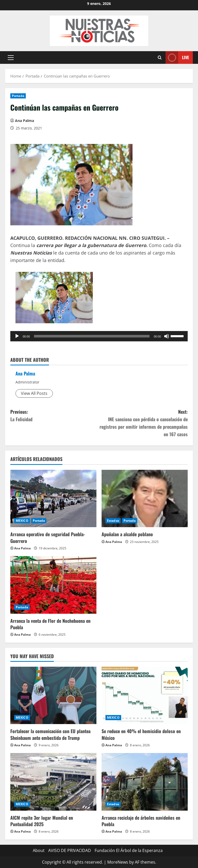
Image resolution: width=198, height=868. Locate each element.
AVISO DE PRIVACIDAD (70, 850)
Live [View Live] (177, 57)
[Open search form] (160, 57)
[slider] (92, 336)
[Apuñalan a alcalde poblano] (145, 499)
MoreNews (118, 862)
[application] (99, 336)
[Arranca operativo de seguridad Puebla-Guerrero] (53, 499)
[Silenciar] (167, 336)
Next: (143, 423)
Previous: (55, 416)
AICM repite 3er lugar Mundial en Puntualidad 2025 (42, 821)
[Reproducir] (17, 336)
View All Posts (34, 393)
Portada (18, 96)
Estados (113, 521)
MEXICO (22, 521)
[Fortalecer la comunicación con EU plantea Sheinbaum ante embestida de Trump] (53, 696)
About (39, 850)
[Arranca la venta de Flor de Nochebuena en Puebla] (53, 585)
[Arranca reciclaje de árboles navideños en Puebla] (145, 782)
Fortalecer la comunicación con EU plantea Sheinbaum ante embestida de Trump (50, 734)
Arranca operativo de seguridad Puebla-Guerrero (48, 537)
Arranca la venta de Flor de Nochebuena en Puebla (50, 624)
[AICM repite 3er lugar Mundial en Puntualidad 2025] (53, 782)
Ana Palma (24, 121)
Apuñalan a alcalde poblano (127, 534)
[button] (11, 58)
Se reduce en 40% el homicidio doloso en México (141, 734)
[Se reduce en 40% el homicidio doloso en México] (145, 696)
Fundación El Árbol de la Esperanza (129, 850)
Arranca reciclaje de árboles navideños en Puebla (141, 821)
